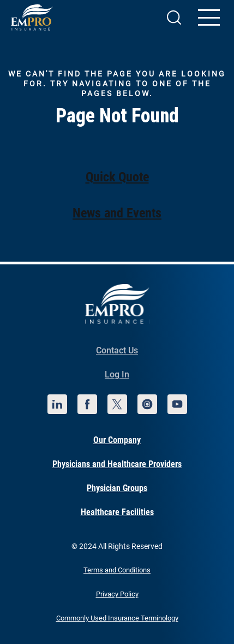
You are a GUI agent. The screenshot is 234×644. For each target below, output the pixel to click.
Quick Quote (117, 177)
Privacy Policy (117, 594)
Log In (117, 374)
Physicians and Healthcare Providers (117, 464)
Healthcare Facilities (117, 512)
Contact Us (117, 350)
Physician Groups (117, 488)
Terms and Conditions (117, 570)
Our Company (117, 440)
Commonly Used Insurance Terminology (117, 618)
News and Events (117, 213)
